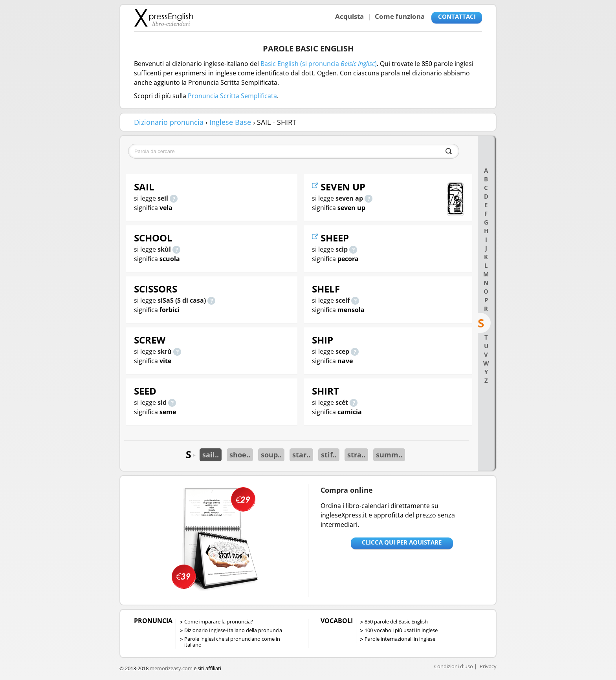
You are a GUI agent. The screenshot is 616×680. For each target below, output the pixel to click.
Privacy (488, 666)
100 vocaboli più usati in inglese (401, 630)
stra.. (356, 455)
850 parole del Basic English (396, 622)
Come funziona (400, 16)
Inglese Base (230, 122)
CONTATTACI (457, 16)
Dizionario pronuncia (169, 122)
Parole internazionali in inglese (400, 639)
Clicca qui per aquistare (402, 542)
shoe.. (240, 455)
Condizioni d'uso (454, 666)
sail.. (211, 455)
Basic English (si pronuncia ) (319, 64)
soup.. (271, 455)
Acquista (349, 16)
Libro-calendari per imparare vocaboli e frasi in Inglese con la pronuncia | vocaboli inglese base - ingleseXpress (164, 18)
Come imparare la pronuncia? (219, 622)
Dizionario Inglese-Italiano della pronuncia (233, 630)
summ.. (389, 455)
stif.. (329, 455)
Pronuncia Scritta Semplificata (232, 96)
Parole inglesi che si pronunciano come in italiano (232, 642)
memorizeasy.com (171, 668)
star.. (301, 455)
